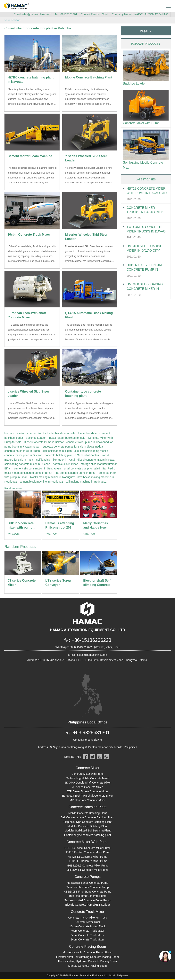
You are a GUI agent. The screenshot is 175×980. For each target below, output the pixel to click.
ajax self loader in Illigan (57, 451)
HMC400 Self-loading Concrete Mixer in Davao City (145, 287)
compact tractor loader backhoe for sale (51, 433)
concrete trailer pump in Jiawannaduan (90, 442)
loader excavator (14, 433)
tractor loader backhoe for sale (67, 438)
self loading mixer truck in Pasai (56, 460)
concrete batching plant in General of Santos (72, 455)
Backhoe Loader (36, 438)
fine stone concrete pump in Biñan (76, 473)
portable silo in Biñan (66, 464)
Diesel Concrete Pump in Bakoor (44, 442)
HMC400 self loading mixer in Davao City (145, 248)
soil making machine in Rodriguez (86, 482)
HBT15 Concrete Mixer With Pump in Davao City (147, 191)
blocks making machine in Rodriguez (53, 477)
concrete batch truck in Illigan (22, 451)
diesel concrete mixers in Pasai (96, 460)
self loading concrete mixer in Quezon (27, 464)
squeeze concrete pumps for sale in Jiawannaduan (74, 447)
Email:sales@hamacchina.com (32, 14)
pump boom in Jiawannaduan (22, 447)
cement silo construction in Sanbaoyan (37, 468)
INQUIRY (146, 31)
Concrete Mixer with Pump (141, 123)
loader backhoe (87, 433)
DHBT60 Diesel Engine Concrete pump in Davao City (145, 268)
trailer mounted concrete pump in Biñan (28, 473)
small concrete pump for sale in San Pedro (89, 468)
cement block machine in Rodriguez (41, 482)
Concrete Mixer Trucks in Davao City (145, 210)
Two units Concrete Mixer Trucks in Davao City (146, 229)
